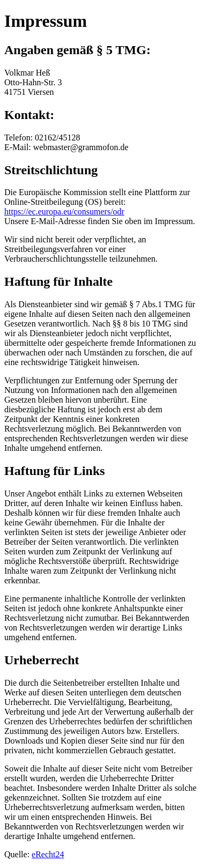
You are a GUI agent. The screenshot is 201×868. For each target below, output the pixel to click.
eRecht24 (48, 854)
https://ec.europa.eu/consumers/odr (64, 212)
